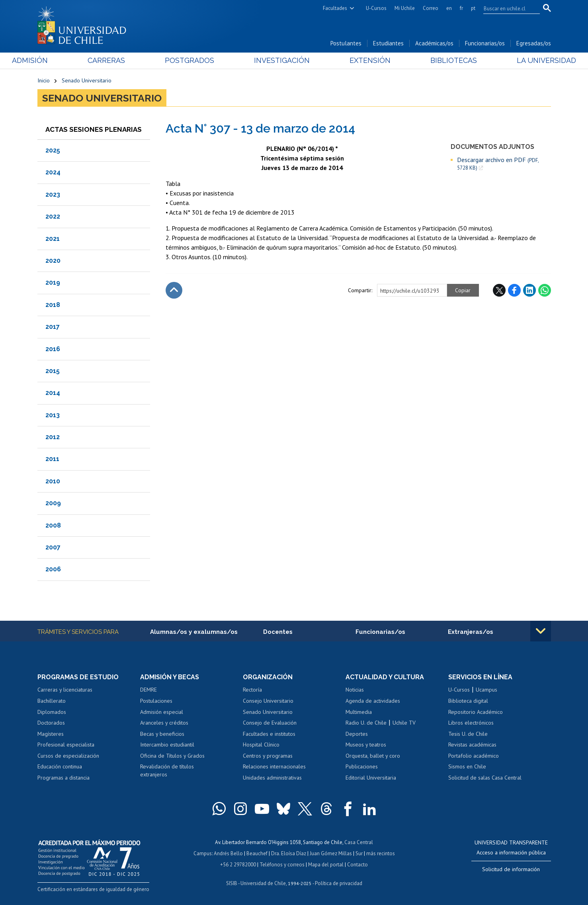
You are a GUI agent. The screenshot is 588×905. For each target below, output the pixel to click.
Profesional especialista (66, 745)
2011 (52, 459)
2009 (53, 503)
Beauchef (257, 853)
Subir (174, 290)
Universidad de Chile (263, 883)
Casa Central (359, 842)
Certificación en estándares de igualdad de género (93, 889)
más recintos (381, 853)
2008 (53, 525)
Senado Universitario (87, 80)
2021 (53, 239)
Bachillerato (52, 701)
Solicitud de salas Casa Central (485, 778)
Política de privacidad (339, 883)
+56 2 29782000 (238, 865)
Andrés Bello (228, 853)
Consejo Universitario (268, 701)
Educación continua (60, 766)
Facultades (335, 8)
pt (473, 8)
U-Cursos (376, 8)
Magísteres (51, 734)
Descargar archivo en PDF (498, 164)
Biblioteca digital (468, 701)
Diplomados (52, 712)
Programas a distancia (63, 778)
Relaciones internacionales (274, 766)
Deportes (357, 734)
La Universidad (521, 60)
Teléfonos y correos (282, 865)
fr (461, 8)
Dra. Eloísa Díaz (289, 853)
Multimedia (359, 712)
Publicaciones (362, 766)
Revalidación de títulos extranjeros (167, 770)
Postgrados (198, 60)
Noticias (355, 690)
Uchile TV (404, 723)
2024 (53, 172)
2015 (53, 371)
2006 (53, 569)
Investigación (282, 60)
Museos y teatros (366, 745)
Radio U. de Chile (366, 723)
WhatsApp (545, 290)
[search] (507, 8)
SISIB (232, 883)
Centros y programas (268, 756)
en (449, 8)
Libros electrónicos (471, 723)
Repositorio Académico (476, 712)
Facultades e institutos (269, 734)
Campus (203, 853)
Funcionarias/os (485, 43)
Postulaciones (156, 701)
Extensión (362, 60)
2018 (53, 305)
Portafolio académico (474, 756)
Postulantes (346, 43)
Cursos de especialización (68, 756)
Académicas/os (434, 43)
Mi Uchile (405, 8)
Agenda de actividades (373, 701)
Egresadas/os (534, 43)
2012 (53, 437)
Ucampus (486, 690)
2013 (53, 415)
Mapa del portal (326, 865)
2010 (53, 481)
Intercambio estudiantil (167, 745)
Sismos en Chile (467, 766)
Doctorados (51, 723)
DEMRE (148, 690)
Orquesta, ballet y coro (373, 756)
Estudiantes (388, 43)
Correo (431, 8)
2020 (53, 261)
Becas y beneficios (162, 734)
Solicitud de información (511, 869)
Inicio (44, 80)
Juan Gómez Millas (331, 853)
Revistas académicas (472, 745)
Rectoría (252, 690)
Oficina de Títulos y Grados (172, 756)
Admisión (55, 60)
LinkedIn (529, 290)
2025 (53, 150)
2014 (53, 393)
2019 (53, 282)
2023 (53, 194)
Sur (359, 853)
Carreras (123, 60)
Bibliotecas (437, 60)
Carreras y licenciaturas (65, 690)
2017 (53, 327)
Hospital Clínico (261, 745)
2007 (53, 547)
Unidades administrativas (272, 778)
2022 (53, 216)
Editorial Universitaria (371, 778)
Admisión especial (162, 712)
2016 (53, 349)
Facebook (514, 290)
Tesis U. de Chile (468, 734)
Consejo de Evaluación (270, 723)
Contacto (357, 865)
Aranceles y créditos (164, 723)
